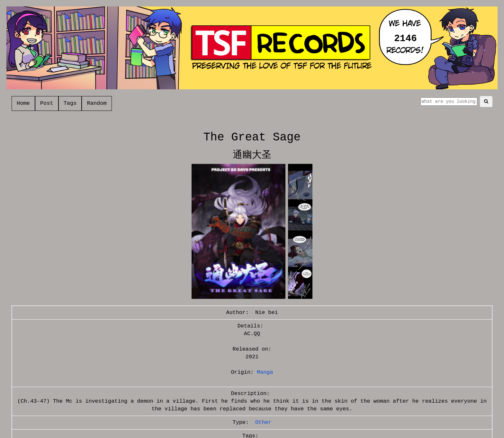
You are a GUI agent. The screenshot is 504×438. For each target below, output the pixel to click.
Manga (265, 372)
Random (97, 103)
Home (23, 103)
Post (47, 103)
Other (263, 422)
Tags (70, 103)
